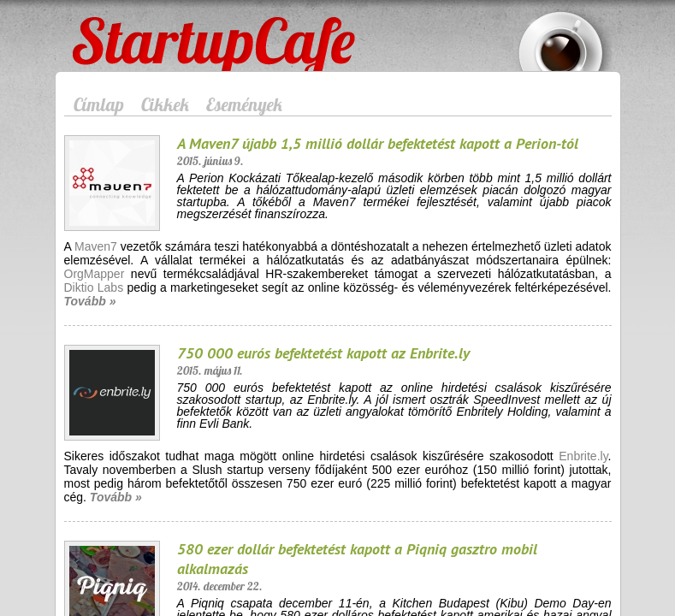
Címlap (99, 104)
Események (244, 104)
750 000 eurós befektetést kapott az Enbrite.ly (323, 353)
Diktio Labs (94, 287)
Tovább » (90, 301)
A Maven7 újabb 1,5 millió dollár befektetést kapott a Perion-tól (378, 143)
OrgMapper (95, 274)
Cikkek (165, 104)
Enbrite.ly (583, 456)
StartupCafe (104, 27)
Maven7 (96, 246)
